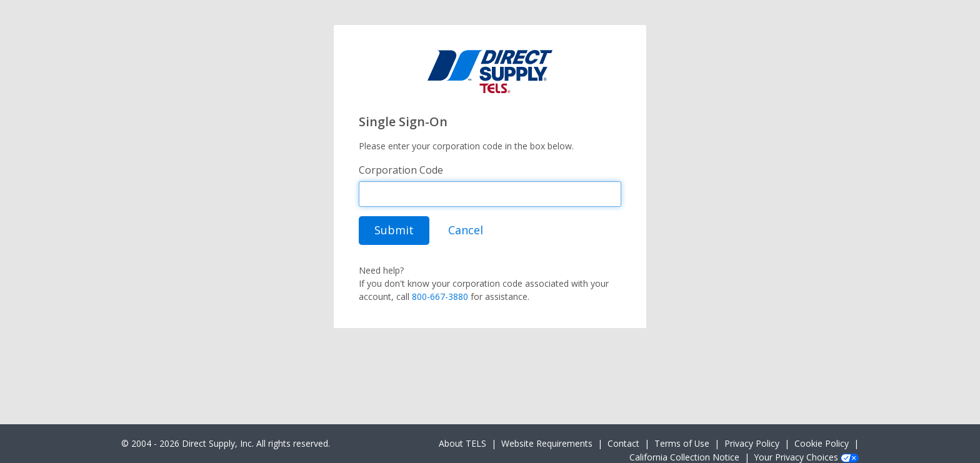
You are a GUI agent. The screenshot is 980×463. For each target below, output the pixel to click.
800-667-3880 (440, 296)
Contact (623, 443)
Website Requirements (547, 443)
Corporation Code (401, 170)
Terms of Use (682, 443)
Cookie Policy (822, 443)
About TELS (462, 443)
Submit (394, 230)
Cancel (466, 230)
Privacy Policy (752, 443)
